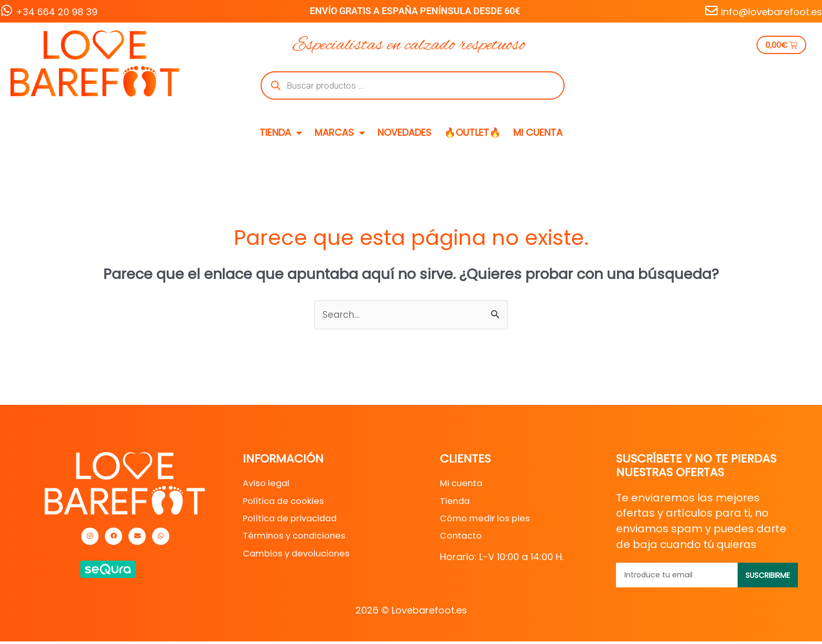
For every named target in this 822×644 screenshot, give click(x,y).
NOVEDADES (404, 132)
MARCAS (340, 133)
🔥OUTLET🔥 (472, 132)
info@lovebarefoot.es (771, 12)
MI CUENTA (538, 132)
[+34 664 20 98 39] (6, 10)
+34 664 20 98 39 (57, 12)
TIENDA (281, 133)
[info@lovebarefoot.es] (711, 10)
